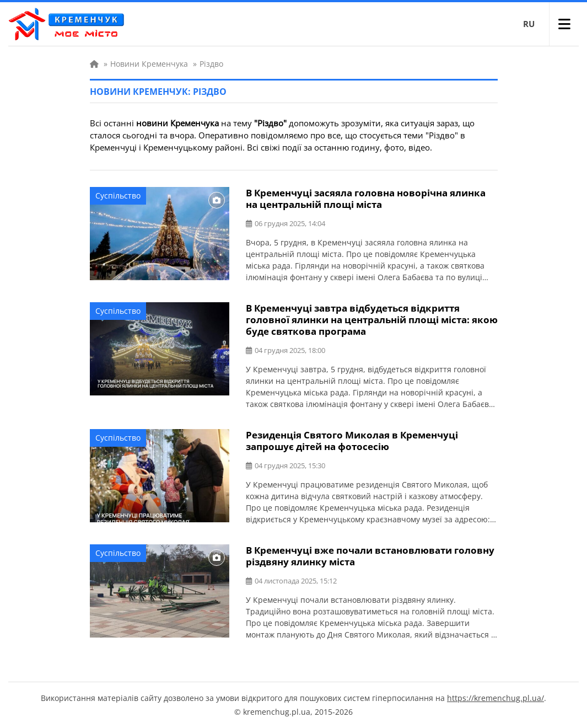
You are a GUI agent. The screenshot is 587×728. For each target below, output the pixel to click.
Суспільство (118, 196)
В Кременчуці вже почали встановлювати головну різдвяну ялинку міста (370, 556)
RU (529, 24)
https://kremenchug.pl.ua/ (496, 698)
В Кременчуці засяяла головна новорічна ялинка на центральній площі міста (366, 199)
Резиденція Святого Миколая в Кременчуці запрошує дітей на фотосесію (352, 441)
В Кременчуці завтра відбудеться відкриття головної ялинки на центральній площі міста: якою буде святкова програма (372, 320)
